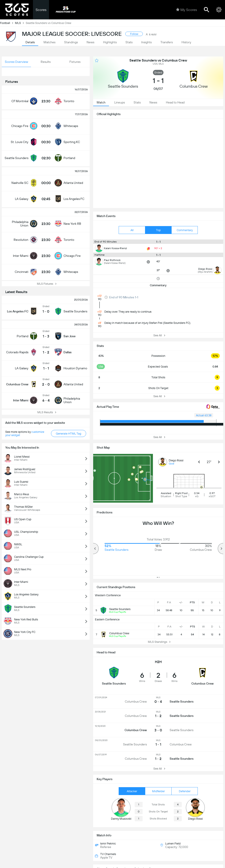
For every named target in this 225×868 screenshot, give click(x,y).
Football (7, 23)
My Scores (186, 10)
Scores (41, 10)
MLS (20, 23)
